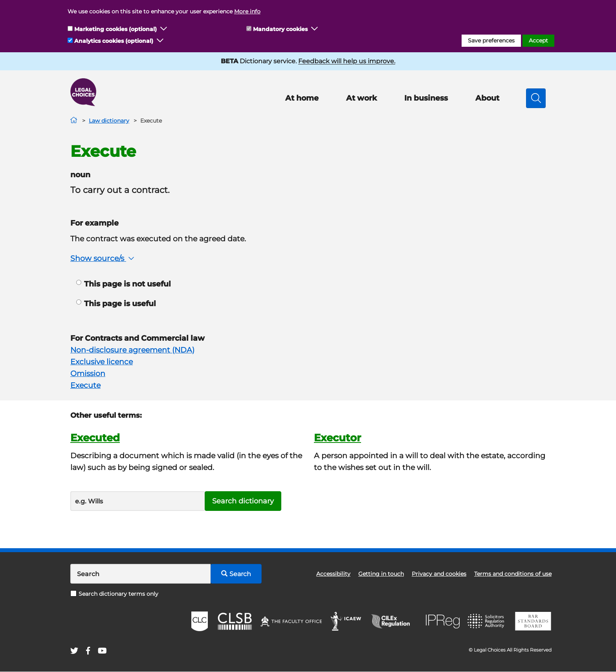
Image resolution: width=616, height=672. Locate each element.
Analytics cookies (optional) (114, 41)
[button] (164, 29)
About (487, 98)
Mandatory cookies (280, 29)
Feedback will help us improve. (347, 61)
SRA (487, 621)
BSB (533, 621)
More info (247, 11)
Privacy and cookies (439, 574)
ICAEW (346, 621)
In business (426, 98)
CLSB (234, 621)
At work (361, 98)
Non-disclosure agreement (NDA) (132, 350)
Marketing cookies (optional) (115, 29)
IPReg (443, 622)
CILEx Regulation (394, 621)
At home (302, 98)
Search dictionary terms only (114, 594)
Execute (85, 385)
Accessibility (333, 574)
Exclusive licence (102, 362)
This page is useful (116, 304)
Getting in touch (381, 574)
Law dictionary (109, 121)
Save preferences (491, 40)
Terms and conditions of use (513, 574)
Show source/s (103, 258)
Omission (88, 374)
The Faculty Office (291, 621)
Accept (538, 40)
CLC (200, 621)
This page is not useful (124, 284)
